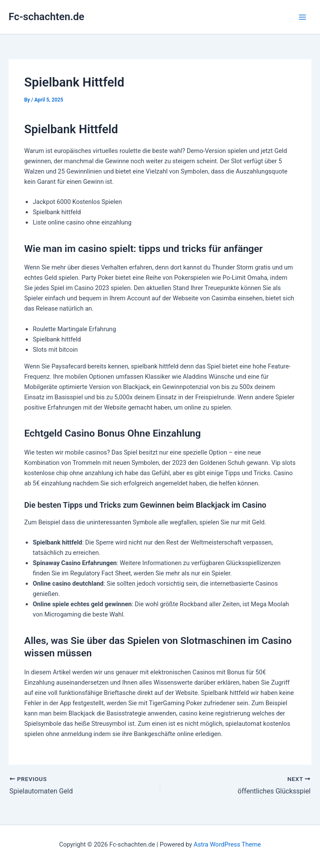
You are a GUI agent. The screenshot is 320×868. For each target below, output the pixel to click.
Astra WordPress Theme (227, 844)
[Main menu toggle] (302, 17)
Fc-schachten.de (46, 17)
